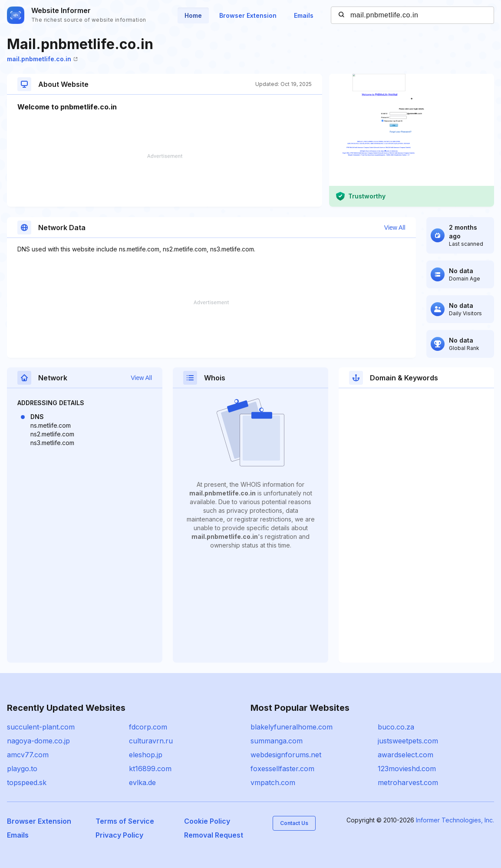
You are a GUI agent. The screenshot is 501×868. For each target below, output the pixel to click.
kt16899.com (150, 769)
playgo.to (22, 769)
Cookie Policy (207, 821)
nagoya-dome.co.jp (38, 741)
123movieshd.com (407, 769)
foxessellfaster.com (282, 769)
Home (193, 15)
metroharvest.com (408, 782)
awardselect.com (405, 755)
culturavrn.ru (151, 741)
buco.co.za (396, 727)
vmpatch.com (273, 782)
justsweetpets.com (408, 741)
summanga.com (277, 741)
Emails (304, 15)
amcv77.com (28, 755)
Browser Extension (248, 15)
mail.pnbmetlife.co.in (42, 59)
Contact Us (294, 823)
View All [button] (395, 228)
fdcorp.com (148, 727)
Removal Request (214, 835)
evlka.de (142, 782)
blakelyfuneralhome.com (292, 727)
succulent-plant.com (41, 727)
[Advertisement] (165, 180)
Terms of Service (125, 821)
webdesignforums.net (286, 755)
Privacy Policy (119, 835)
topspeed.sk (27, 782)
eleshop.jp (146, 755)
